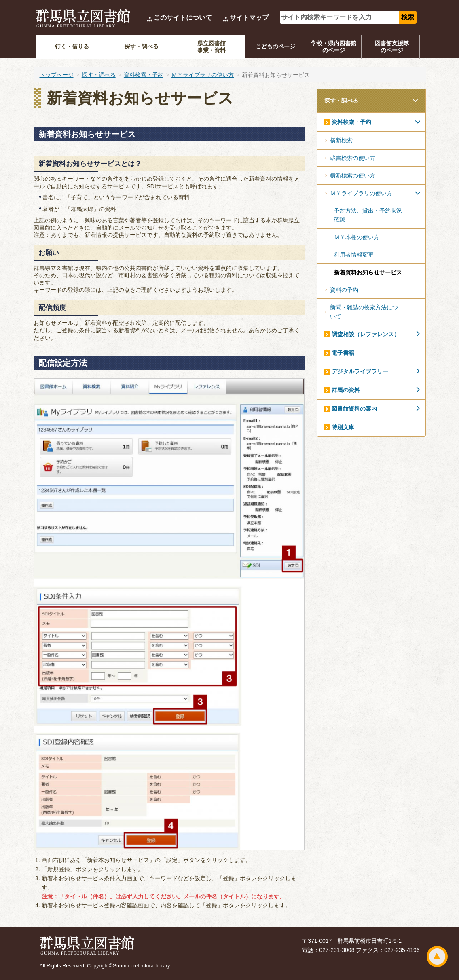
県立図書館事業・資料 (212, 47)
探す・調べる (142, 46)
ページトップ (437, 957)
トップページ (57, 75)
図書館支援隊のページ (392, 47)
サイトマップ (249, 18)
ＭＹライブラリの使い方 (203, 75)
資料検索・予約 (144, 75)
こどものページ (275, 46)
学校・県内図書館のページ (334, 47)
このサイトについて (183, 18)
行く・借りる (72, 46)
